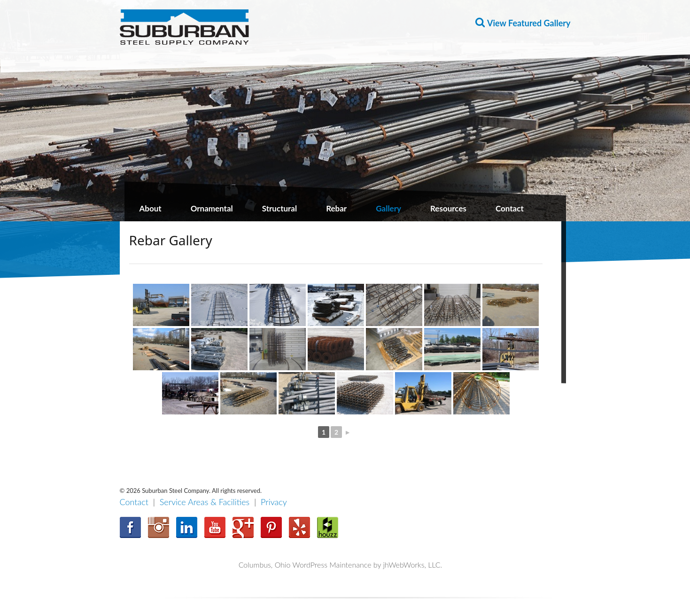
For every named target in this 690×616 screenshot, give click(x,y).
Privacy (274, 502)
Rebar (336, 208)
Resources (448, 208)
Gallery (388, 208)
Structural (279, 208)
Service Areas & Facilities (205, 502)
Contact (510, 208)
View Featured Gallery (529, 23)
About (151, 208)
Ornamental (212, 208)
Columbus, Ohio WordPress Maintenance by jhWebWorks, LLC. (341, 565)
